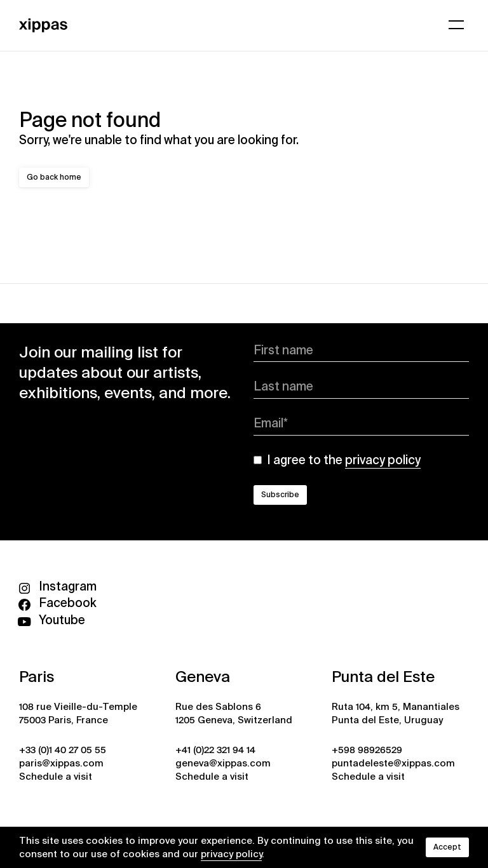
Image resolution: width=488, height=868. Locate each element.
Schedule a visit (56, 777)
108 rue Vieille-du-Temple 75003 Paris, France (78, 713)
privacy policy (231, 854)
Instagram (58, 586)
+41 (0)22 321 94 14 (215, 750)
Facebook (58, 603)
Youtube (52, 620)
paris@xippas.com (61, 763)
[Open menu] (456, 25)
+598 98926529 (367, 750)
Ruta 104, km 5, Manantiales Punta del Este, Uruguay (396, 713)
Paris (37, 677)
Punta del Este (383, 677)
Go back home (54, 177)
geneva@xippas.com (223, 763)
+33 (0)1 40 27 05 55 (63, 750)
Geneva (203, 677)
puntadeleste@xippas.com (393, 763)
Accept (447, 847)
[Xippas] (43, 24)
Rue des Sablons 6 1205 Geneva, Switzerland (234, 713)
